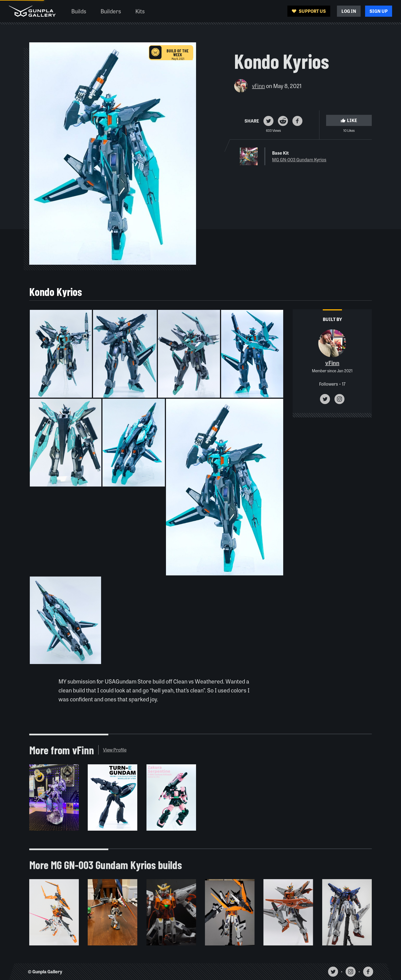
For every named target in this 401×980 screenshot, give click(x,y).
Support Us (309, 11)
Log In (349, 11)
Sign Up (379, 11)
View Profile (115, 750)
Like (349, 120)
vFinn (258, 86)
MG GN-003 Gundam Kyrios (299, 160)
